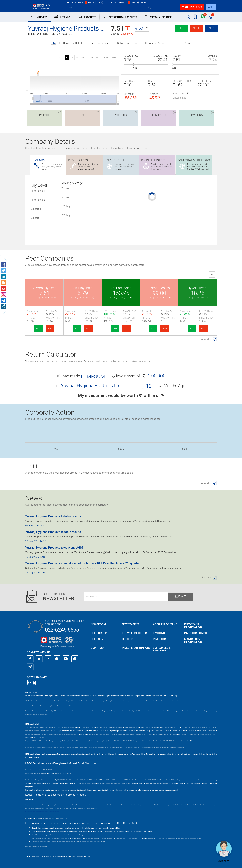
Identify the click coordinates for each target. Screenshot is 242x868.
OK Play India (83, 288)
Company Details (73, 43)
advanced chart (111, 57)
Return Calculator (128, 43)
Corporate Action (155, 43)
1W (72, 57)
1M (77, 57)
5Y (92, 57)
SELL (50, 328)
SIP (211, 28)
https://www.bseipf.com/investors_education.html (42, 812)
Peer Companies (100, 43)
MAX (98, 57)
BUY (38, 328)
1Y (87, 57)
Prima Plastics (159, 288)
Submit (180, 597)
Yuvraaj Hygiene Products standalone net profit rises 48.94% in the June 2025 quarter (83, 563)
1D (67, 57)
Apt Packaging (121, 288)
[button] (142, 29)
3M (82, 57)
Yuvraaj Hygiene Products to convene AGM (54, 547)
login (211, 7)
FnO (175, 43)
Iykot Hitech (198, 288)
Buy (181, 28)
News (188, 43)
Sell (196, 28)
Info (53, 43)
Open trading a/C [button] (192, 7)
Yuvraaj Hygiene (44, 288)
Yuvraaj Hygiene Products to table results (53, 516)
